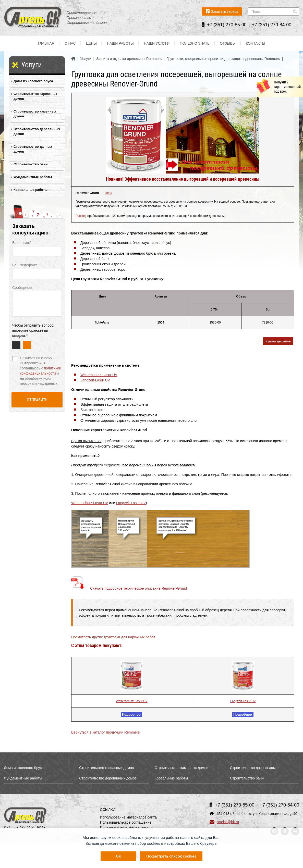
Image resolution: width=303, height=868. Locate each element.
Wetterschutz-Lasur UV (99, 375)
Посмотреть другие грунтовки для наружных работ (113, 637)
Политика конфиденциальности (126, 827)
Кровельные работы (31, 190)
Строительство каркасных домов (35, 96)
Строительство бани (31, 164)
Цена (109, 193)
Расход (81, 216)
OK (118, 856)
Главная (46, 43)
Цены (91, 43)
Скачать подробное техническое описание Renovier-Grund (138, 588)
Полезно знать (195, 43)
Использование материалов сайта (129, 817)
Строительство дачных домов (33, 149)
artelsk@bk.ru (224, 822)
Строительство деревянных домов (37, 131)
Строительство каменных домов (35, 114)
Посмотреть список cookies (171, 856)
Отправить (37, 400)
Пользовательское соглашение (126, 822)
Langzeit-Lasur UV (95, 380)
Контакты (256, 43)
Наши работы (120, 43)
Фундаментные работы (33, 177)
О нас (70, 43)
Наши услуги (157, 43)
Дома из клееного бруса (33, 81)
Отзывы (228, 43)
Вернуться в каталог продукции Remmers (106, 732)
